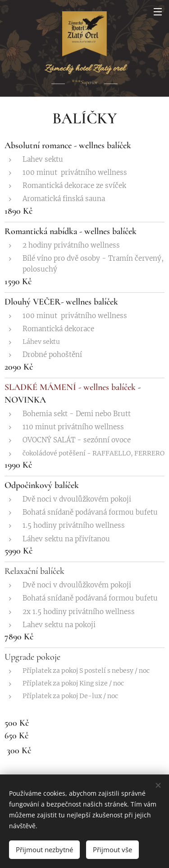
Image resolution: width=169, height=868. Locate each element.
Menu (158, 12)
